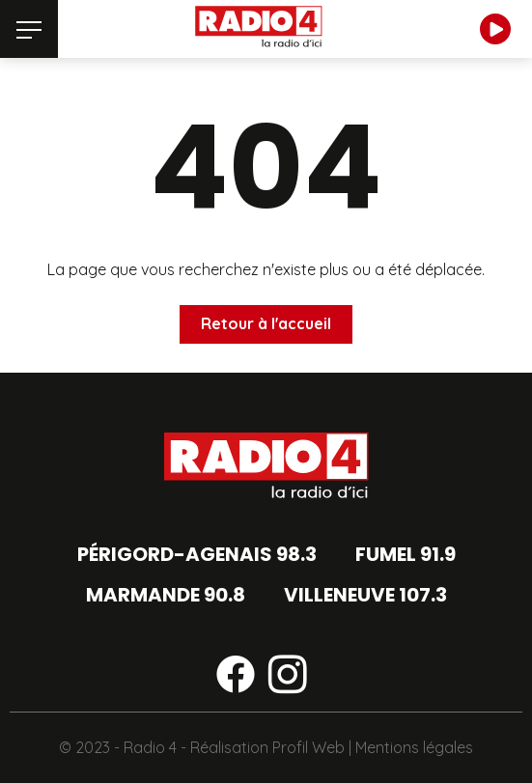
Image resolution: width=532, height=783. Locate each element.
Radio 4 (150, 747)
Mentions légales (414, 747)
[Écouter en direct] (495, 29)
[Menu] (29, 29)
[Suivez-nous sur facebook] (236, 678)
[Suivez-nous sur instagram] (288, 678)
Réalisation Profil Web (267, 747)
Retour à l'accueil (266, 323)
